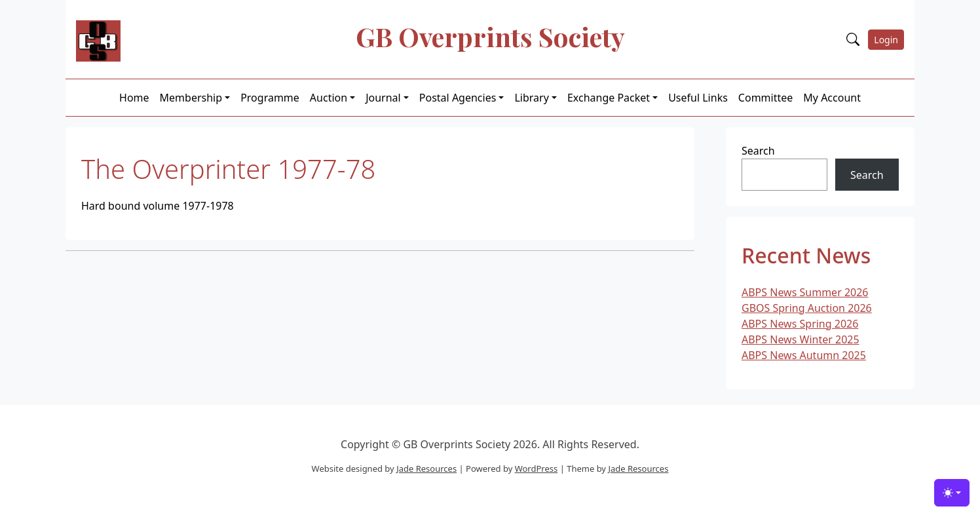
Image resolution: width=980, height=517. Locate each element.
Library (531, 98)
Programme (270, 98)
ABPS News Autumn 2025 (804, 355)
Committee (765, 98)
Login (886, 40)
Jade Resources (426, 469)
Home (134, 98)
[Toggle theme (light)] (952, 493)
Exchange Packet (609, 98)
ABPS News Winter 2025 (801, 339)
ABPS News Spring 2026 (800, 324)
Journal (383, 98)
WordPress (537, 469)
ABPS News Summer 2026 (805, 292)
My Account (832, 98)
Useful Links (698, 98)
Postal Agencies (458, 98)
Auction (329, 98)
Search (758, 151)
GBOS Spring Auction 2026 (807, 308)
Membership (191, 98)
